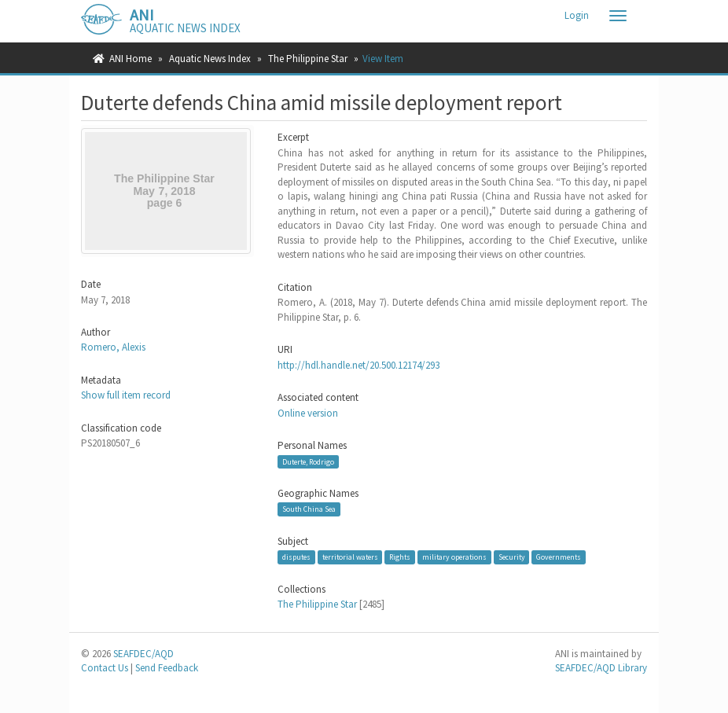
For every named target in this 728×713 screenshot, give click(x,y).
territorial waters (350, 557)
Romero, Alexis (113, 347)
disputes (296, 557)
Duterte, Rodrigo (308, 461)
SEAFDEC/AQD (143, 654)
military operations (454, 557)
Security (512, 557)
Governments (559, 557)
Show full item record (126, 395)
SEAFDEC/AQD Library (601, 668)
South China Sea (309, 509)
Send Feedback (167, 668)
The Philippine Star (308, 59)
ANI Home (131, 59)
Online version (308, 413)
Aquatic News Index (210, 59)
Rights (400, 557)
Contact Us (105, 668)
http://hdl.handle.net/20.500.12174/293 (358, 365)
